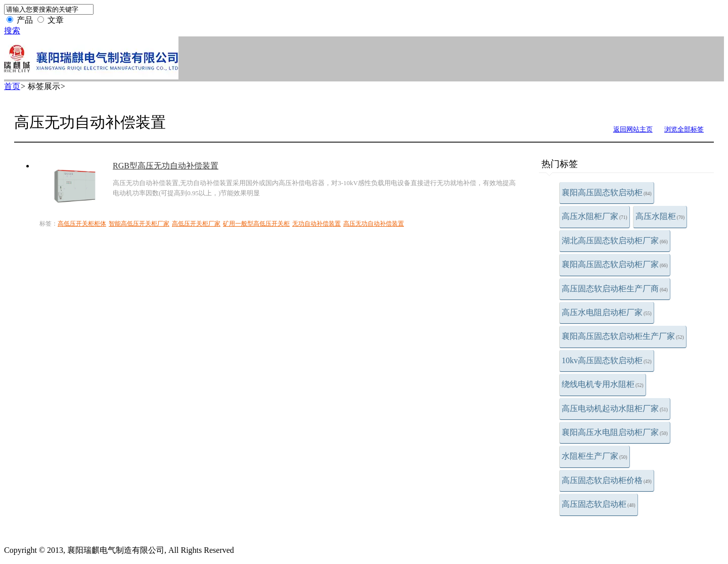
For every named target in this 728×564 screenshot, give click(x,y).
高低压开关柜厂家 (196, 224)
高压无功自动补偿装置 (374, 224)
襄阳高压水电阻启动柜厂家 (615, 432)
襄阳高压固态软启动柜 (607, 192)
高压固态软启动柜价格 (607, 480)
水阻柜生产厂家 (595, 456)
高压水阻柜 (660, 216)
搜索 (12, 31)
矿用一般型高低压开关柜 (256, 224)
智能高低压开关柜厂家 (139, 224)
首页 (12, 86)
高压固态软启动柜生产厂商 (615, 289)
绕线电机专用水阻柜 (603, 384)
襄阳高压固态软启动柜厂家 (615, 264)
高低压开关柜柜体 (82, 224)
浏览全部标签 (684, 129)
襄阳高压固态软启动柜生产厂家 (623, 336)
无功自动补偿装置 (316, 224)
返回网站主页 (633, 129)
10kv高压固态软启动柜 (607, 360)
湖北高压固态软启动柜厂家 (615, 241)
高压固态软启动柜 (599, 504)
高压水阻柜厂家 (595, 216)
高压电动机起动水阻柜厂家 (615, 408)
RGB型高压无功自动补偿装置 (166, 166)
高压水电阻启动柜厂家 (607, 312)
